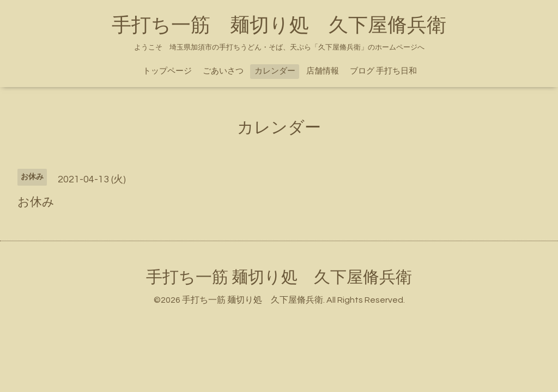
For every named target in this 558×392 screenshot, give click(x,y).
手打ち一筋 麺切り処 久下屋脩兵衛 (279, 26)
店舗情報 (323, 71)
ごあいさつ (223, 71)
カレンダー (275, 71)
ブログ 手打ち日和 (383, 71)
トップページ (167, 71)
